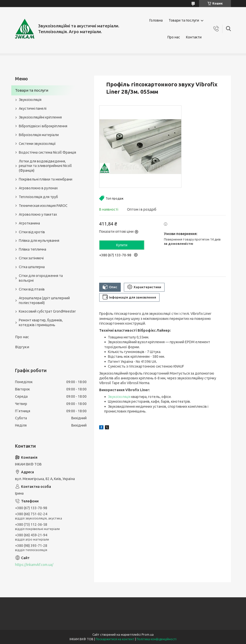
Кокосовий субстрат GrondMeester (47, 311)
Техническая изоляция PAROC (43, 206)
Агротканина (29, 223)
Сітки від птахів (32, 289)
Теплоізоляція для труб (38, 197)
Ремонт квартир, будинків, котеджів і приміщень (41, 323)
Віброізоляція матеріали (39, 135)
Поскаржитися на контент (115, 639)
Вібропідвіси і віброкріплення (43, 126)
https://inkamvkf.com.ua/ (34, 565)
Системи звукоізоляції (37, 144)
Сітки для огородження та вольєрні (41, 278)
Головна (156, 20)
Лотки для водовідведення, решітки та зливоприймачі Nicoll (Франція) (45, 166)
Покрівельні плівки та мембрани (46, 179)
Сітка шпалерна (32, 267)
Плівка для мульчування (39, 241)
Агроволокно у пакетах (38, 214)
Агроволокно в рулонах (38, 188)
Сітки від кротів (32, 232)
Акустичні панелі (33, 108)
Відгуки (22, 347)
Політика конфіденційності (157, 639)
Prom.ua (148, 635)
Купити (122, 245)
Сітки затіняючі (31, 258)
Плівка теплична (33, 249)
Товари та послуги (184, 20)
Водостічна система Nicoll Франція (47, 152)
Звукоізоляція (119, 397)
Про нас (174, 37)
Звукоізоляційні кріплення (40, 117)
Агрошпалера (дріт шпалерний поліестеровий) (44, 300)
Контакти (194, 37)
